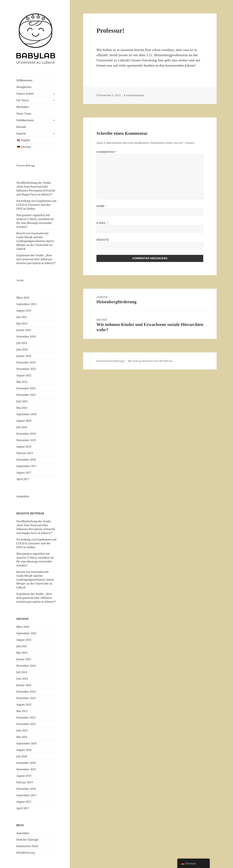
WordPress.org (26, 853)
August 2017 (24, 473)
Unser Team (24, 114)
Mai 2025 (22, 324)
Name (101, 206)
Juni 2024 (22, 349)
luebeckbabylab (135, 95)
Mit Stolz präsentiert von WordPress (150, 361)
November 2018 (26, 460)
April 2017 (23, 479)
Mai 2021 (22, 408)
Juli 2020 (22, 427)
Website (103, 240)
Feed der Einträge (27, 840)
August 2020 (24, 421)
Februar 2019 (25, 453)
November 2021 (26, 395)
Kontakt (21, 127)
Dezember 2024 (26, 336)
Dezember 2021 (26, 388)
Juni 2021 (22, 401)
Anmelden (23, 496)
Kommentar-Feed (27, 846)
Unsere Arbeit (25, 94)
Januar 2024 (24, 356)
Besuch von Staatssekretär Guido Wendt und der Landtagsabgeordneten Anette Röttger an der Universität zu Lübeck (35, 241)
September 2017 (26, 466)
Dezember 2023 (26, 362)
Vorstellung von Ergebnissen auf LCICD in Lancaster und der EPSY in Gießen (36, 205)
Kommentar (106, 152)
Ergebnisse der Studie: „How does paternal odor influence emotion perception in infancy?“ (36, 259)
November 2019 (26, 440)
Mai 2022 (22, 382)
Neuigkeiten (24, 87)
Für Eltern (23, 100)
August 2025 (24, 311)
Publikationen (25, 120)
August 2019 (24, 447)
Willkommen (24, 80)
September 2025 (26, 304)
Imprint (21, 133)
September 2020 (26, 414)
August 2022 (24, 375)
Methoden (23, 107)
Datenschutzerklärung (110, 361)
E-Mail (102, 223)
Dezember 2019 (26, 434)
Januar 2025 (24, 330)
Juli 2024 (22, 343)
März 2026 (23, 298)
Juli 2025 (22, 317)
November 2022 (26, 369)
